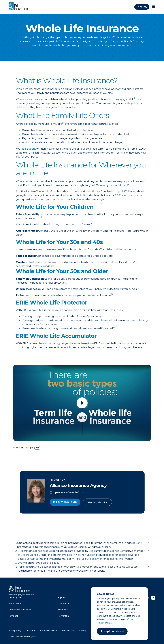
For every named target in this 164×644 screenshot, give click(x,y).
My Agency (142, 7)
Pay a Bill (13, 616)
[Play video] (82, 403)
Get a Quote (15, 597)
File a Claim (15, 604)
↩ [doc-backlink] (148, 543)
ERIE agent (29, 149)
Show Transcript (23, 448)
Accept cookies (111, 631)
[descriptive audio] (37, 448)
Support (62, 597)
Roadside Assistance (20, 610)
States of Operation (49, 630)
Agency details (97, 502)
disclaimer (96, 559)
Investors (63, 610)
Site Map (82, 630)
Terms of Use (68, 630)
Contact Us (64, 604)
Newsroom (64, 616)
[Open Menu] (154, 7)
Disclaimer (31, 630)
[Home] (19, 6)
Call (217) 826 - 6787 (65, 502)
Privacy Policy (15, 630)
